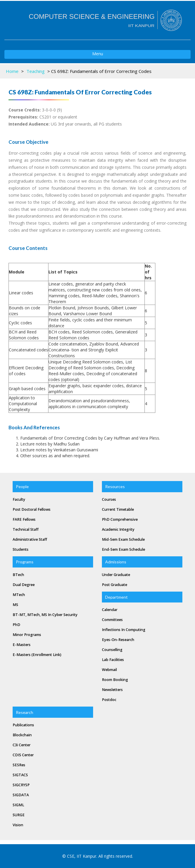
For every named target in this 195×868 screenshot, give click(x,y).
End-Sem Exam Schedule (123, 549)
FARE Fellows (24, 519)
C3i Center (22, 745)
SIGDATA (21, 795)
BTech (18, 575)
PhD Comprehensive (120, 519)
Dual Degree (24, 585)
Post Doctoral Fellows (32, 509)
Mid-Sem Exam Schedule (123, 539)
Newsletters (112, 690)
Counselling (112, 650)
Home (12, 71)
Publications (23, 725)
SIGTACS (20, 775)
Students (21, 549)
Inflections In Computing (124, 630)
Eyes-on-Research (118, 640)
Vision (18, 825)
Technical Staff (26, 529)
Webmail (109, 670)
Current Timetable (118, 509)
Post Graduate (115, 585)
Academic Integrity (118, 529)
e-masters (22, 645)
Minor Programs (27, 635)
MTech (19, 595)
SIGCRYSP (21, 785)
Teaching (36, 71)
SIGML (18, 805)
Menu (54, 55)
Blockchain (22, 735)
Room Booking (115, 680)
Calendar (110, 610)
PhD (16, 625)
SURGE (19, 815)
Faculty (19, 499)
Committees (112, 620)
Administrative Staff (30, 539)
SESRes (19, 765)
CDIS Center (23, 755)
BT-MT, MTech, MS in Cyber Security (45, 615)
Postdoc (109, 700)
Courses (109, 499)
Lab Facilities (113, 660)
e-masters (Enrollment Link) (37, 655)
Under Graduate (116, 575)
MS (15, 605)
